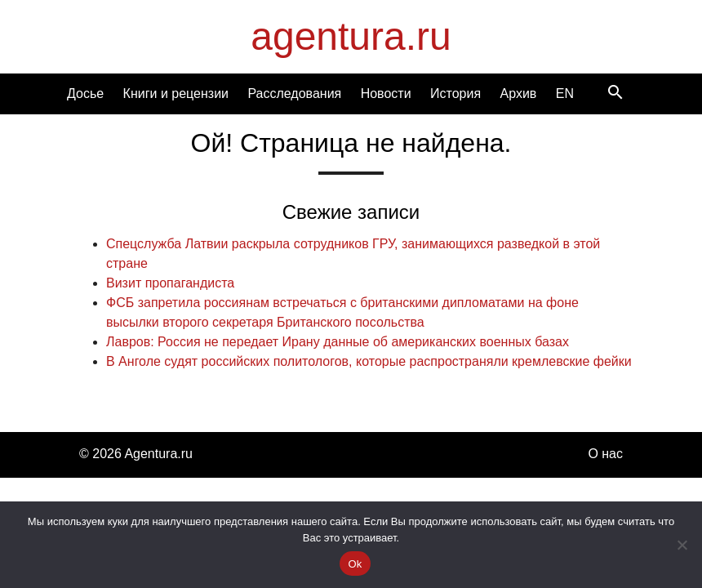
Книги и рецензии (176, 94)
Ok (355, 564)
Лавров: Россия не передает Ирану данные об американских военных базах (338, 342)
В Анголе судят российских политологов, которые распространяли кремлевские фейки (369, 361)
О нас (605, 454)
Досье (85, 94)
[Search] (615, 94)
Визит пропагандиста (170, 283)
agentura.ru (351, 36)
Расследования (294, 94)
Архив (518, 94)
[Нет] (682, 545)
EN (565, 94)
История (455, 94)
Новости (386, 94)
